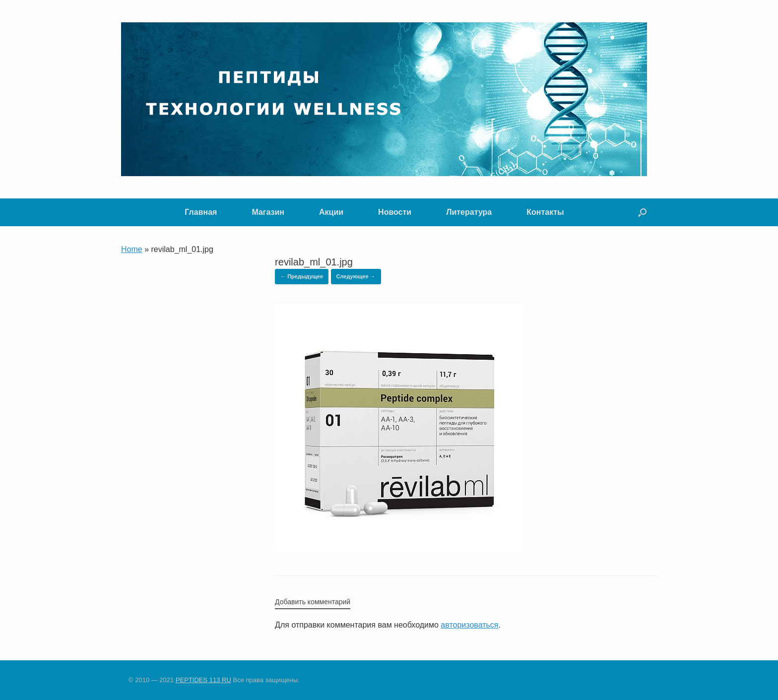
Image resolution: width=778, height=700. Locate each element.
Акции (331, 212)
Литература (469, 212)
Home (132, 249)
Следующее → (356, 276)
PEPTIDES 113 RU (203, 680)
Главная (201, 212)
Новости (395, 212)
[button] (642, 212)
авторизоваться (469, 625)
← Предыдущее (302, 276)
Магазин (268, 212)
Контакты (545, 212)
